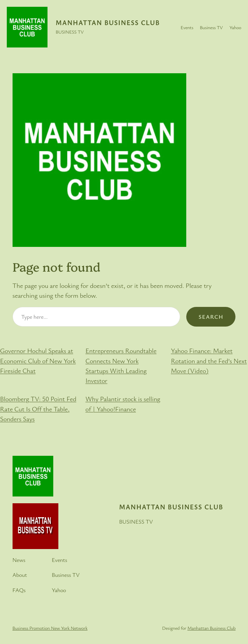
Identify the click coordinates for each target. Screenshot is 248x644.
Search (211, 317)
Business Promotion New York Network (50, 628)
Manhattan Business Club (108, 23)
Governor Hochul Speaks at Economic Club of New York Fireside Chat (38, 360)
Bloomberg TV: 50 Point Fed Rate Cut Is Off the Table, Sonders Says (38, 409)
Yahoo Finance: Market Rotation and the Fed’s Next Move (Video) (209, 360)
